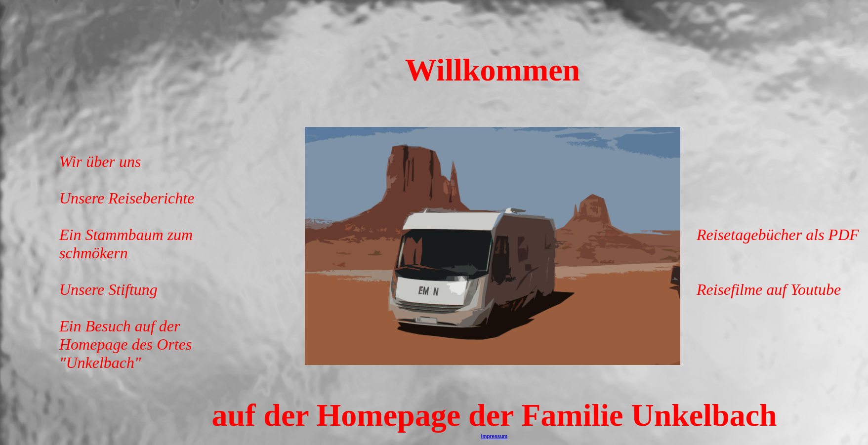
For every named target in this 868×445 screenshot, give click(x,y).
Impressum (494, 436)
